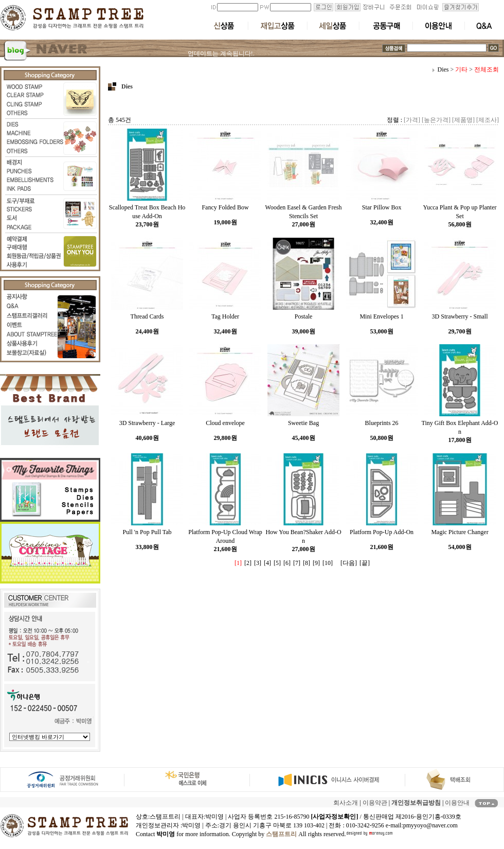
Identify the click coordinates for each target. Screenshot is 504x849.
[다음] (349, 563)
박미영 (191, 825)
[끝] (365, 563)
